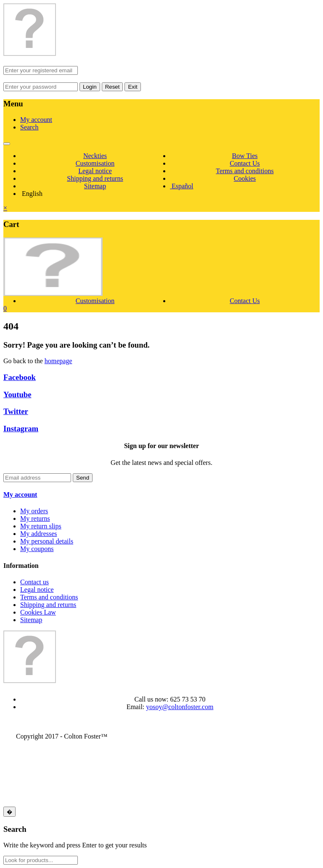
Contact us (34, 582)
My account (36, 120)
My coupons (37, 549)
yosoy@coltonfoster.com (180, 707)
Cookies (245, 178)
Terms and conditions (245, 171)
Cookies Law (38, 612)
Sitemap (95, 186)
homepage (58, 361)
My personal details (47, 541)
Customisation (95, 163)
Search (29, 127)
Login (90, 87)
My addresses (39, 534)
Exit (132, 87)
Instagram (21, 429)
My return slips (41, 526)
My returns (35, 518)
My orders (34, 511)
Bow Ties (245, 156)
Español (182, 186)
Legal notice (95, 171)
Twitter (16, 411)
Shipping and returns (95, 178)
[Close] (9, 812)
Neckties (95, 156)
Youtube (17, 394)
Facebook (20, 377)
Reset (113, 87)
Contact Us (245, 163)
